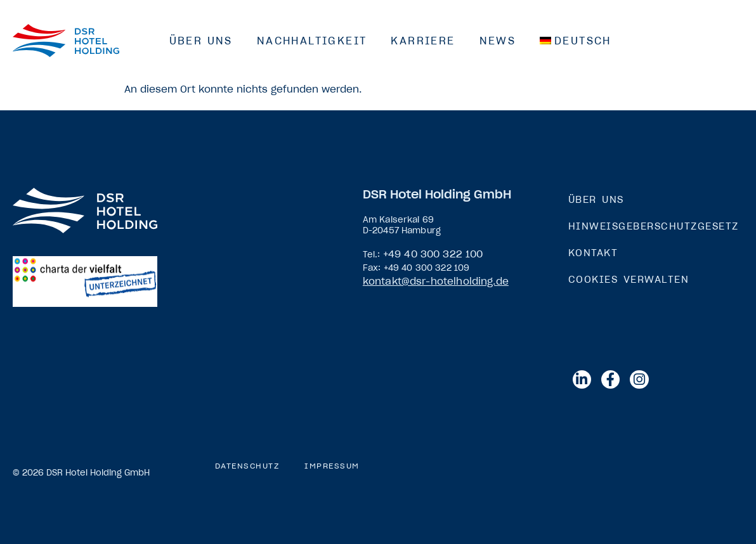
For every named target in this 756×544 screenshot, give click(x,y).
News (498, 41)
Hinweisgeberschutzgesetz (654, 226)
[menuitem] (576, 41)
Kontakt (593, 253)
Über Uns (201, 41)
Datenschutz (247, 466)
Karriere (423, 41)
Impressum (332, 466)
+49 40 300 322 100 (433, 254)
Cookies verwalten (629, 279)
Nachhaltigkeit (312, 41)
